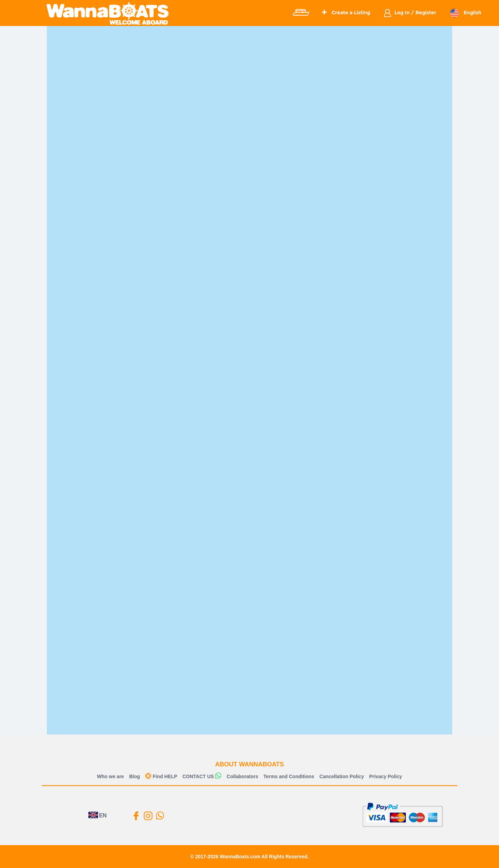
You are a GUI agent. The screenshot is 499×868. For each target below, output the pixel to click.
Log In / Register (415, 12)
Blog (135, 776)
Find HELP (161, 776)
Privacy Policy (386, 776)
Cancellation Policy (342, 776)
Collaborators (242, 776)
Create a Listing (346, 12)
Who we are (111, 776)
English (472, 12)
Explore (301, 12)
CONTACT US (198, 776)
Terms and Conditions (289, 776)
